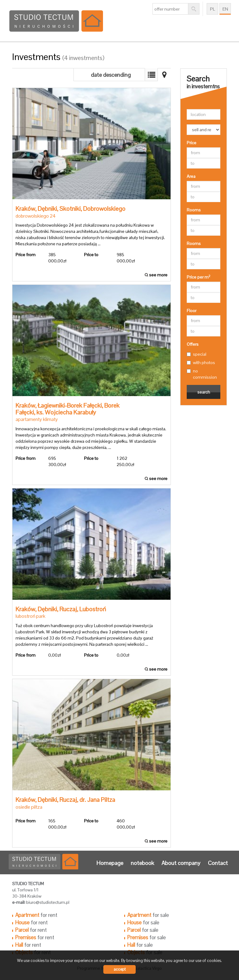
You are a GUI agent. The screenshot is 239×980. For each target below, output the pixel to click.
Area (191, 176)
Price (192, 143)
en (225, 9)
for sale (148, 915)
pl (213, 9)
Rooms (194, 210)
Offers (193, 344)
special (197, 354)
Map (151, 75)
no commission (202, 374)
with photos (201, 363)
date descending (111, 75)
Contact (218, 863)
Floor (192, 311)
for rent (36, 915)
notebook (142, 863)
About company (181, 863)
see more (91, 185)
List (164, 75)
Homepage (110, 863)
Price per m (199, 277)
